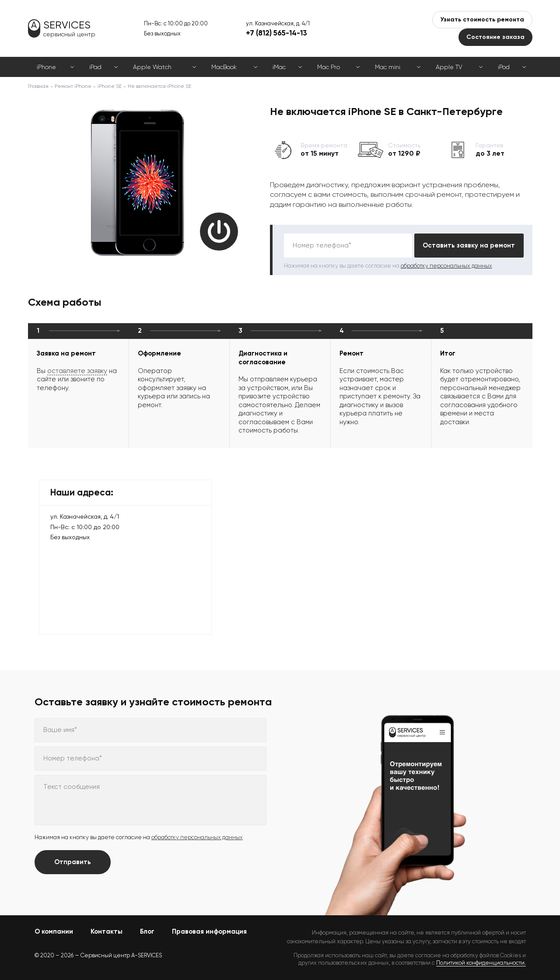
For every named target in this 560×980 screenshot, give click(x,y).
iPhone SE (110, 86)
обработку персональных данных (446, 266)
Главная (38, 86)
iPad (95, 67)
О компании (54, 931)
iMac (279, 67)
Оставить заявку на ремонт (469, 245)
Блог (147, 931)
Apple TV (449, 67)
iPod (504, 67)
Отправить (73, 862)
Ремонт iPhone (73, 86)
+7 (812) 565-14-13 (276, 33)
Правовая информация (209, 931)
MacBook (224, 67)
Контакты (107, 931)
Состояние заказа (495, 37)
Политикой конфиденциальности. (481, 963)
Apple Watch (152, 67)
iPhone (46, 67)
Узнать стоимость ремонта (482, 19)
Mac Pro (329, 67)
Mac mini (388, 67)
